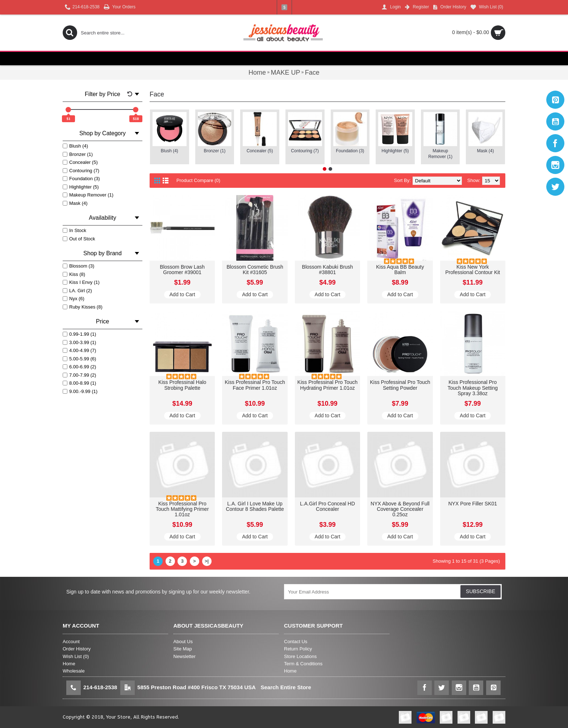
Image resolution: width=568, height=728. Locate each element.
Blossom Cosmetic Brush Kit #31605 (255, 270)
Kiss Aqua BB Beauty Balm (400, 270)
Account (71, 642)
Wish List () (76, 656)
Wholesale (74, 671)
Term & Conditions (303, 664)
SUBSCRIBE (481, 591)
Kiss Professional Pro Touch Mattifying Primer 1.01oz (182, 509)
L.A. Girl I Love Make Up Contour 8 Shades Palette (255, 506)
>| (207, 561)
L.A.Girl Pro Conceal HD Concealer (327, 506)
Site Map (183, 649)
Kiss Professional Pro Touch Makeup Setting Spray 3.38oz (473, 388)
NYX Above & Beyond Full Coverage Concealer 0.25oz (400, 509)
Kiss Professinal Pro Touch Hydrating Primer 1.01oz (327, 385)
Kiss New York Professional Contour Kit (473, 270)
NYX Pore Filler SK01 (473, 504)
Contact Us (296, 642)
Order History (77, 649)
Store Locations (300, 656)
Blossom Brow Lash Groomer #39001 (182, 270)
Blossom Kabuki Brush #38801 (328, 270)
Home (69, 664)
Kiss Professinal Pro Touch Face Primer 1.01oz (255, 385)
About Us (183, 642)
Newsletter (185, 656)
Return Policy (298, 649)
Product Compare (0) (198, 180)
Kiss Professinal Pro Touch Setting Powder (400, 385)
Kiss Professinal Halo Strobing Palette (182, 385)
